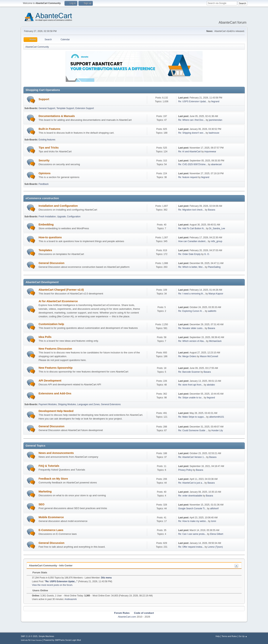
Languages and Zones (88, 404)
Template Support (65, 108)
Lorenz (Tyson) (215, 547)
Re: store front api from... (191, 385)
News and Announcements (56, 453)
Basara (212, 210)
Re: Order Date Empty (189, 254)
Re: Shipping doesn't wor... (192, 133)
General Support (47, 108)
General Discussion (52, 263)
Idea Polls (45, 337)
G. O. (207, 254)
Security (44, 160)
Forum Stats (38, 572)
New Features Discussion (55, 349)
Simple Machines (46, 636)
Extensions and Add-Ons (55, 393)
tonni (213, 521)
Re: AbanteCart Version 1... (192, 457)
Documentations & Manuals (57, 116)
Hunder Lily (217, 430)
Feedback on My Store (53, 479)
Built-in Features (50, 129)
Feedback (44, 184)
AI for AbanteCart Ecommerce (58, 301)
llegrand (215, 101)
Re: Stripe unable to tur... (191, 398)
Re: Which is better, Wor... (191, 267)
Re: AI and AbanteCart (190, 152)
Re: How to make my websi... (193, 521)
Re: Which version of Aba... (192, 341)
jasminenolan (215, 120)
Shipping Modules (67, 404)
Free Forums (37, 640)
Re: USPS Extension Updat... (193, 101)
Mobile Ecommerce (51, 517)
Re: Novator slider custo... (191, 328)
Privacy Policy (185, 470)
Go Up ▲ (243, 636)
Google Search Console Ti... (192, 509)
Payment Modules (48, 404)
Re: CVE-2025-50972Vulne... (193, 164)
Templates (45, 250)
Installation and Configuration (58, 206)
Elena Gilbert (217, 534)
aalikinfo (212, 311)
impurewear (210, 152)
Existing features (47, 140)
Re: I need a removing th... (192, 294)
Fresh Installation (47, 217)
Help (218, 636)
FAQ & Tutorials (49, 466)
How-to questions (50, 237)
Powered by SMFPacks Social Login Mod (62, 640)
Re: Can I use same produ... (192, 534)
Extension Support (85, 108)
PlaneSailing (214, 267)
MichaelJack (215, 341)
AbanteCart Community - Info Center (51, 565)
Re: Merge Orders (187, 356)
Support (44, 99)
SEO (42, 504)
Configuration (74, 217)
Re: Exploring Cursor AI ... (191, 311)
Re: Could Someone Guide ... (193, 430)
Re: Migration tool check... (191, 210)
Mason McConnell (209, 356)
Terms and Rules (229, 636)
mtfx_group (217, 241)
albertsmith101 (217, 417)
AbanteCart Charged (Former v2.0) (61, 290)
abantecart (216, 164)
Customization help (51, 324)
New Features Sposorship (56, 368)
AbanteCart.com (127, 617)
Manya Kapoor (216, 294)
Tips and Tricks (49, 148)
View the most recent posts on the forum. (53, 585)
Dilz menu (106, 578)
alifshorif (214, 509)
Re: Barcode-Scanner (189, 372)
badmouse (214, 133)
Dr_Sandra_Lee (217, 228)
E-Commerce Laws (51, 530)
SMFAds (24, 640)
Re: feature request (188, 177)
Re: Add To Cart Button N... (192, 228)
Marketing (45, 492)
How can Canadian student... (193, 241)
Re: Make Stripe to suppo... (192, 417)
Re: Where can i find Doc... (192, 120)
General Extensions (111, 404)
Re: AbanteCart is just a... (191, 483)
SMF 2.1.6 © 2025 (29, 636)
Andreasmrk (71, 599)
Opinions (45, 173)
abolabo (211, 385)
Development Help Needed (56, 411)
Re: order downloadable (191, 496)
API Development (50, 381)
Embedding (46, 224)
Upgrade (61, 217)
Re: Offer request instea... (191, 547)
